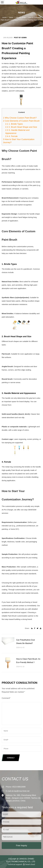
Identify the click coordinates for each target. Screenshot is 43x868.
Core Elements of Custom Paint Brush (21, 121)
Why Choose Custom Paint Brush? (20, 118)
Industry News (21, 17)
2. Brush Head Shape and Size (21, 127)
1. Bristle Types (14, 124)
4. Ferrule (11, 136)
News (11, 17)
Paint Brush (21, 67)
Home (4, 17)
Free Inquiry (21, 846)
